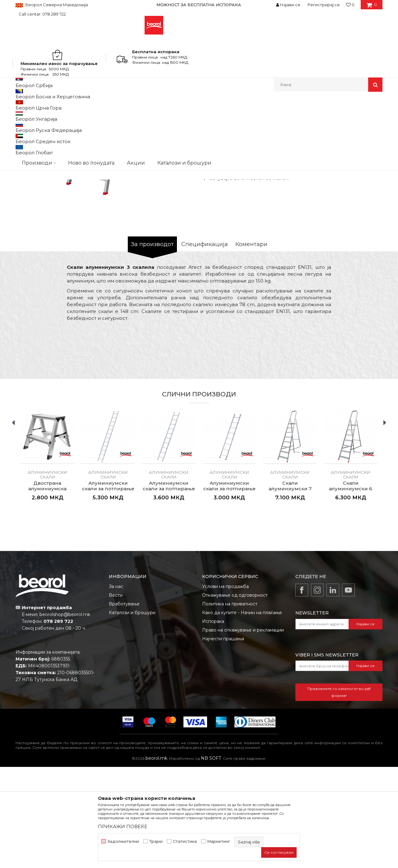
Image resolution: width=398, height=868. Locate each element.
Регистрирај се (324, 5)
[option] (199, 5)
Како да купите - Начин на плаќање (242, 714)
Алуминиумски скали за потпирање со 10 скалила (169, 590)
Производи (43, 105)
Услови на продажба (225, 688)
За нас (116, 688)
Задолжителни (123, 841)
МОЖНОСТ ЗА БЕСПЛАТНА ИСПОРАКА (199, 5)
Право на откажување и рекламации (243, 731)
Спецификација (205, 345)
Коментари (251, 345)
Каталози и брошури (132, 714)
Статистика (185, 841)
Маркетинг (219, 841)
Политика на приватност (230, 705)
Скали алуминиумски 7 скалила (290, 590)
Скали (105, 105)
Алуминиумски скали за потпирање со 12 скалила (108, 590)
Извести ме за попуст (358, 241)
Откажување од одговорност (235, 696)
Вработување (124, 705)
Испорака (213, 722)
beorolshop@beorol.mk (65, 716)
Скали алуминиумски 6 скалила (351, 590)
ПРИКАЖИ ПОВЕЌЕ (123, 826)
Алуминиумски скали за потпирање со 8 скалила (229, 590)
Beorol (21, 105)
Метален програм (76, 105)
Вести (116, 696)
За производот (152, 345)
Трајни (156, 841)
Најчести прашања (223, 740)
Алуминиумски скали (136, 105)
